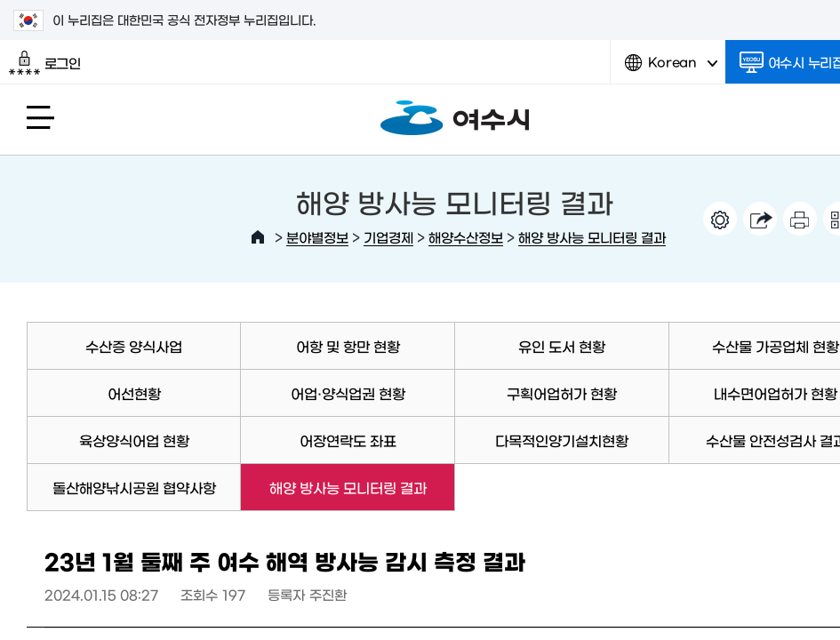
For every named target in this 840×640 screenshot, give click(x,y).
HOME (258, 237)
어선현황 (134, 393)
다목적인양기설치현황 (562, 440)
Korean (671, 69)
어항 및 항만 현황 (348, 346)
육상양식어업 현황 (134, 440)
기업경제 (388, 237)
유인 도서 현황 (562, 346)
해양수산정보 (466, 237)
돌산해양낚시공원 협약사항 (134, 487)
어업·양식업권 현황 (348, 393)
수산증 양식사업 (134, 346)
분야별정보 (317, 237)
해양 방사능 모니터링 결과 (592, 237)
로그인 (45, 63)
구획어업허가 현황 (562, 393)
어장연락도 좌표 (348, 440)
